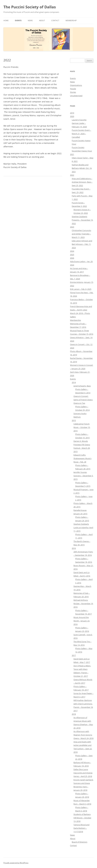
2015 (74, 420)
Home (6, 21)
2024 (72, 251)
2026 (72, 258)
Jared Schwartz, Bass (82, 386)
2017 (74, 655)
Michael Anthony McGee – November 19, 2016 (83, 604)
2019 (72, 113)
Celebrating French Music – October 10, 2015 (82, 427)
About (42, 21)
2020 (72, 116)
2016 (74, 548)
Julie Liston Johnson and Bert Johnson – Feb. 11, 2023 (82, 244)
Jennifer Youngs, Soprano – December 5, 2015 (83, 476)
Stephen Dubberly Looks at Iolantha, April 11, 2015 (83, 528)
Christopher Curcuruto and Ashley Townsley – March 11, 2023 (81, 234)
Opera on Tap (79, 403)
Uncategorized (76, 96)
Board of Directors (79, 842)
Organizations (76, 85)
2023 (72, 227)
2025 (72, 255)
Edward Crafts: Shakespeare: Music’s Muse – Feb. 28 (82, 458)
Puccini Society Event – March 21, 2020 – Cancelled (81, 134)
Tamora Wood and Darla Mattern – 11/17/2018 (81, 828)
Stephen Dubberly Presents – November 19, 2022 (82, 220)
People (73, 89)
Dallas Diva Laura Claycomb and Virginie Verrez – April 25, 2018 (83, 773)
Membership (71, 21)
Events (18, 21)
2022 (72, 175)
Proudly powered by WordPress (16, 863)
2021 (72, 154)
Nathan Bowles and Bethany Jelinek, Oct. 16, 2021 (82, 168)
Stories (73, 92)
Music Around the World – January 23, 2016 (82, 621)
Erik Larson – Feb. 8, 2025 (81, 289)
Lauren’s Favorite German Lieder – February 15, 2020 (79, 123)
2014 (74, 382)
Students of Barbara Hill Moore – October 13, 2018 (82, 818)
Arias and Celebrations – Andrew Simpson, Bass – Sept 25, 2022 (82, 182)
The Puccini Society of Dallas (30, 7)
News (30, 21)
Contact (55, 21)
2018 (74, 714)
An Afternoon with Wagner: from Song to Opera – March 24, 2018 (83, 735)
